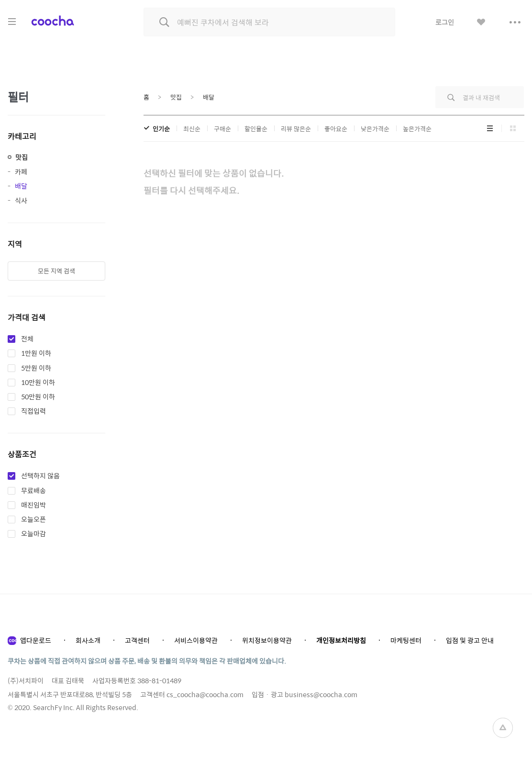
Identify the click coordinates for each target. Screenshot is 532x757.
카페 (21, 171)
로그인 (445, 22)
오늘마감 (33, 534)
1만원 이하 (36, 353)
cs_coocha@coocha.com (205, 694)
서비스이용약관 (196, 640)
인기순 (161, 129)
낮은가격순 (375, 129)
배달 (21, 186)
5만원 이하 (36, 368)
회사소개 (88, 640)
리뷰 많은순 (296, 129)
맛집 (22, 157)
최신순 (192, 129)
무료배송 (33, 491)
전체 (27, 339)
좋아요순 (336, 129)
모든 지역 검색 (56, 271)
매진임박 (33, 505)
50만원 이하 (38, 397)
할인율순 (256, 129)
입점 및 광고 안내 (470, 640)
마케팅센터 (406, 640)
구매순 (222, 129)
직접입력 (33, 411)
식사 (21, 200)
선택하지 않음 (40, 476)
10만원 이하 (38, 383)
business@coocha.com (321, 694)
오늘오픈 (33, 520)
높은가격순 (417, 129)
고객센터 (137, 640)
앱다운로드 (36, 640)
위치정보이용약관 (267, 640)
